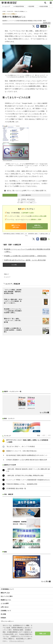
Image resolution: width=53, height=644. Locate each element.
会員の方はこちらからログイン (37, 226)
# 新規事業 (31, 6)
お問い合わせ (5, 607)
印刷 (44, 26)
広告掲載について (6, 611)
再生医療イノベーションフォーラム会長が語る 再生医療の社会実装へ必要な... (27, 250)
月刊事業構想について (7, 589)
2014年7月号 (47, 23)
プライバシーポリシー (7, 621)
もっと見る (14, 265)
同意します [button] (43, 633)
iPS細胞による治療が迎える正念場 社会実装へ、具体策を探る (25, 256)
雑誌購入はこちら (6, 600)
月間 (49, 435)
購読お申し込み (5, 593)
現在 (39, 435)
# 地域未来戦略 (43, 6)
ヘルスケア (8, 277)
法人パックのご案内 (7, 596)
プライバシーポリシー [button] (17, 641)
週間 (44, 435)
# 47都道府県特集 (19, 6)
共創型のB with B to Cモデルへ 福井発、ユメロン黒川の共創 (25, 260)
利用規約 (3, 618)
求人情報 (3, 614)
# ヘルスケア (6, 6)
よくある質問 (5, 603)
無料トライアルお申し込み (16, 226)
